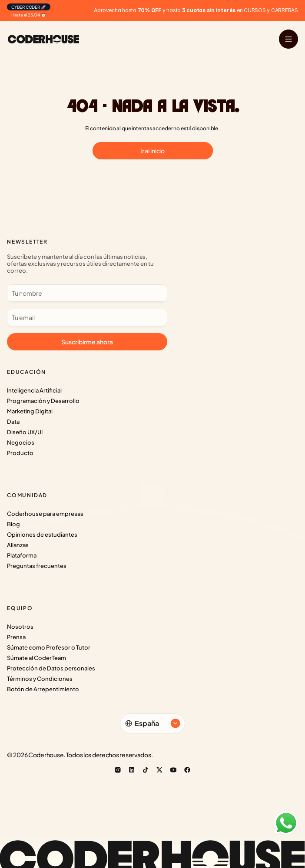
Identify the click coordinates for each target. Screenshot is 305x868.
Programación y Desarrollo (43, 401)
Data (13, 422)
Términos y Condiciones (40, 679)
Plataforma (22, 555)
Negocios (21, 442)
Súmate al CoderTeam (36, 658)
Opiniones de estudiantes (42, 535)
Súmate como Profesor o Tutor (49, 647)
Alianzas (18, 545)
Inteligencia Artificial (34, 390)
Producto (20, 453)
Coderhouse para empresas (45, 514)
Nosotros (20, 627)
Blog (13, 524)
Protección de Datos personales (51, 668)
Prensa (16, 637)
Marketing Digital (30, 411)
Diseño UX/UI (25, 432)
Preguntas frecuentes (37, 566)
